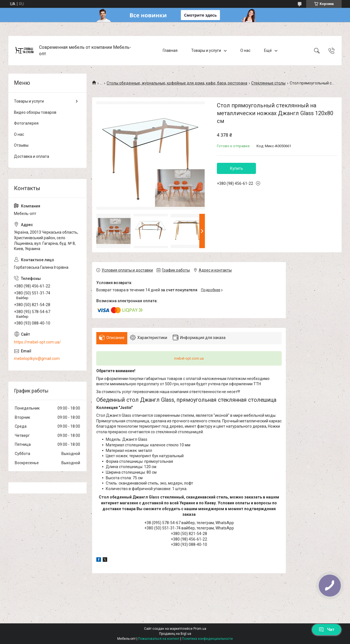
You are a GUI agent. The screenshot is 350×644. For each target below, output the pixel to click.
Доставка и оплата (32, 156)
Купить (237, 168)
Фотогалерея (26, 123)
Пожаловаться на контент (159, 639)
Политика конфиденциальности (207, 639)
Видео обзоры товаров (35, 112)
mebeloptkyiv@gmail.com (37, 359)
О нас (245, 50)
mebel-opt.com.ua (189, 358)
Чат (327, 630)
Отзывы (21, 145)
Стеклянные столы (268, 83)
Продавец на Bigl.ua (175, 634)
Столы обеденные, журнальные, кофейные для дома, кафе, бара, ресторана (177, 83)
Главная (170, 50)
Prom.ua (200, 629)
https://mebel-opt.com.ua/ (37, 342)
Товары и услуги (206, 50)
